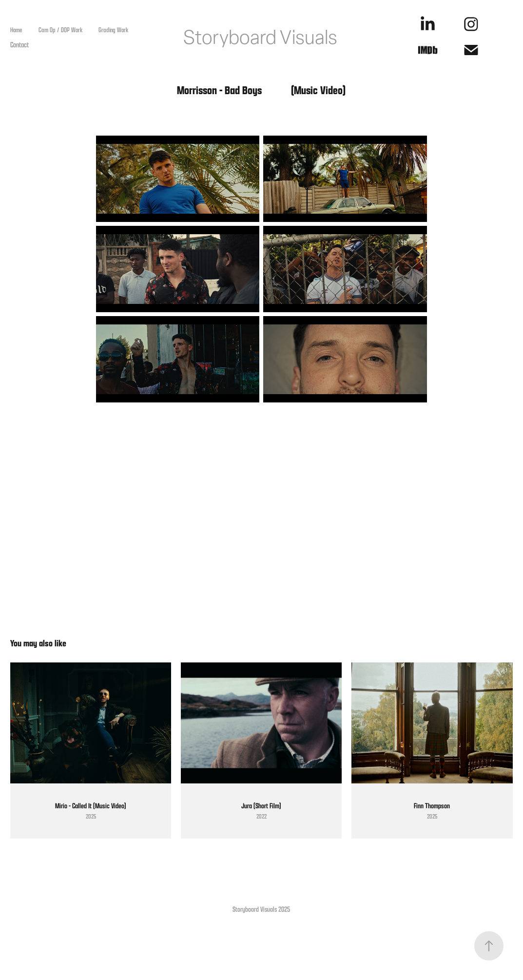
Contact (19, 44)
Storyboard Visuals (260, 37)
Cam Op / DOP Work (60, 30)
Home (16, 30)
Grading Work (113, 30)
